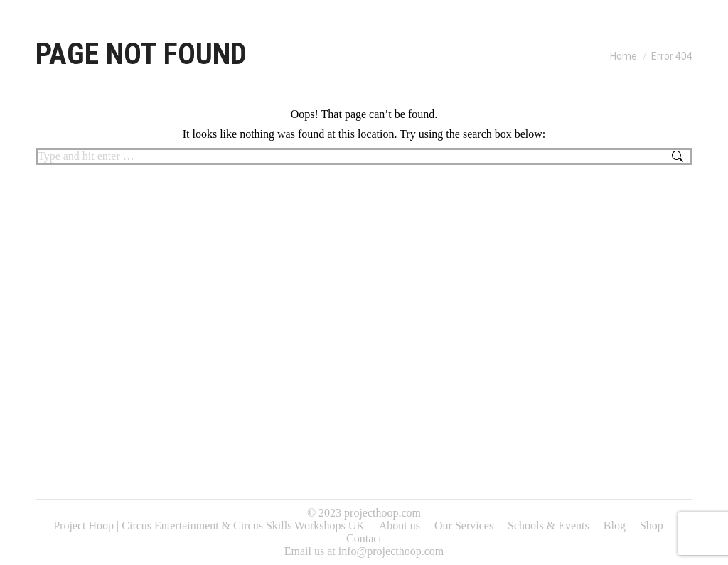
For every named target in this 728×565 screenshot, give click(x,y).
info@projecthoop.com (391, 551)
